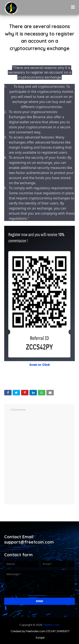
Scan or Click (40, 365)
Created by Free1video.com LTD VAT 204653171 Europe (40, 632)
